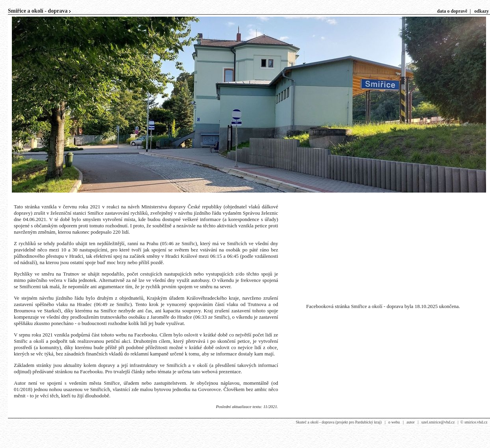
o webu (394, 422)
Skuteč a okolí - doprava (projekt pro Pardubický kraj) (338, 422)
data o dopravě (452, 11)
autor (411, 422)
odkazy (482, 11)
